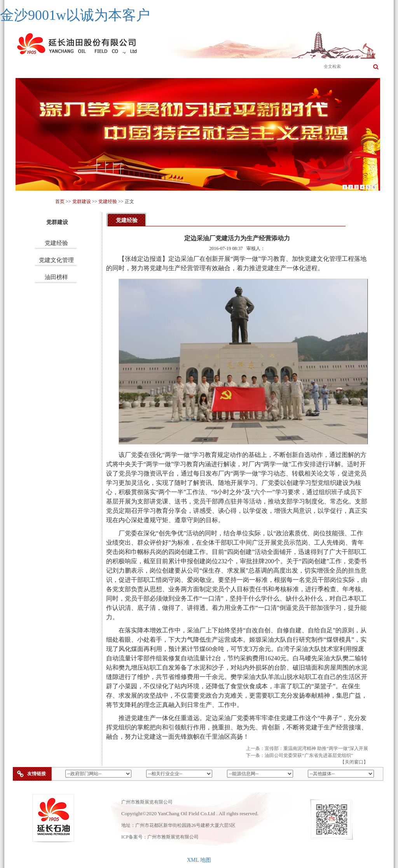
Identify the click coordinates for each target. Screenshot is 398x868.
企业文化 (143, 67)
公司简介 (70, 67)
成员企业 (180, 67)
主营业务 (106, 67)
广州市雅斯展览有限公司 (173, 837)
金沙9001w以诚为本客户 (75, 15)
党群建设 (291, 67)
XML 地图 (199, 860)
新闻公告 (217, 67)
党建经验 (108, 201)
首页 (33, 67)
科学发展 (254, 67)
